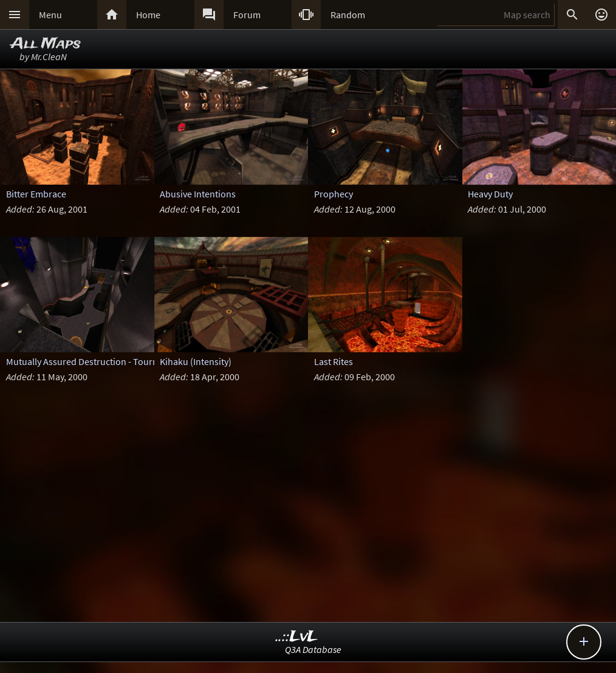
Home (148, 15)
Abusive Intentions (198, 194)
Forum (247, 15)
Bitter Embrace (36, 194)
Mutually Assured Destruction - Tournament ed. (102, 361)
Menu (50, 15)
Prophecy (334, 194)
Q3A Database (313, 649)
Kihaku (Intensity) (196, 361)
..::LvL (297, 637)
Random (348, 15)
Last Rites (334, 361)
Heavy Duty (490, 194)
